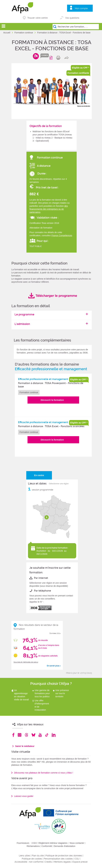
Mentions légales (62, 862)
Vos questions (72, 18)
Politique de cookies (32, 859)
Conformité (47, 846)
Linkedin (54, 735)
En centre (39, 475)
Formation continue (24, 33)
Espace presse (80, 862)
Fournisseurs (23, 843)
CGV (34, 843)
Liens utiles (24, 856)
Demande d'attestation (65, 846)
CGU (77, 859)
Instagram (20, 735)
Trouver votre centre (37, 18)
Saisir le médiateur (25, 746)
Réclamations (33, 846)
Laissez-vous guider (24, 796)
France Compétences (62, 235)
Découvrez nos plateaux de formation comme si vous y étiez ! (44, 773)
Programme (52, 58)
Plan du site (38, 856)
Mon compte (81, 8)
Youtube (40, 735)
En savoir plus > (54, 666)
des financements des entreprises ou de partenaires (49, 209)
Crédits (48, 862)
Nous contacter (77, 843)
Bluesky (33, 735)
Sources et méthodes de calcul (26, 662)
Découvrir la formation (52, 400)
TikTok (47, 735)
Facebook (13, 735)
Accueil (7, 33)
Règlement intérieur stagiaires (53, 843)
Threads (27, 735)
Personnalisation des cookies (58, 859)
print (59, 58)
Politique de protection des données (64, 856)
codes (45, 55)
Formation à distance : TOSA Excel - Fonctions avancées (51, 426)
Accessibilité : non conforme (29, 862)
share (67, 58)
